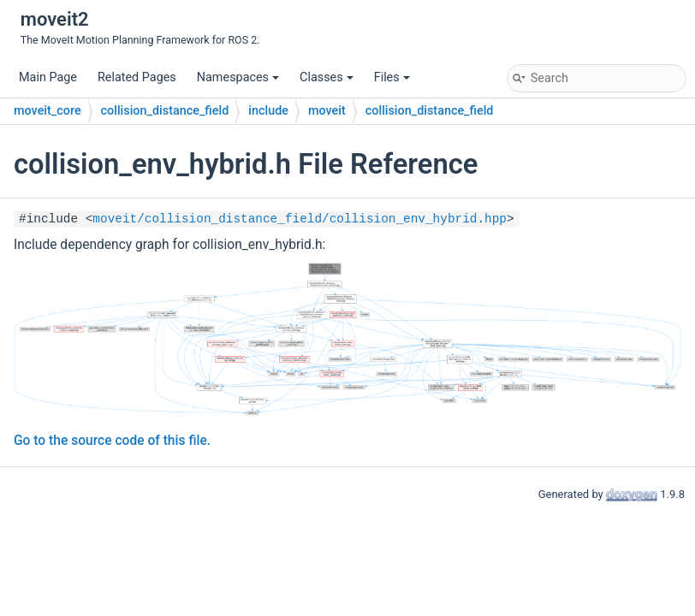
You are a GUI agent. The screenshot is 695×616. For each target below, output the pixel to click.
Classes (327, 77)
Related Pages (137, 77)
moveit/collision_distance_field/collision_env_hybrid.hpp (300, 219)
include (268, 111)
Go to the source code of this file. (112, 441)
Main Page (48, 77)
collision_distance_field (165, 111)
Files (392, 77)
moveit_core (48, 111)
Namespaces (238, 77)
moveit (327, 111)
